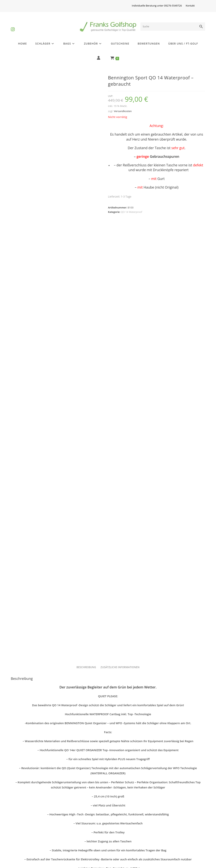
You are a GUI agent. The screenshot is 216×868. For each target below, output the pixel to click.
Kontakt (190, 6)
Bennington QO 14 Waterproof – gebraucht (108, 779)
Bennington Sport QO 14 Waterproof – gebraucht (42, 783)
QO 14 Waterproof (131, 212)
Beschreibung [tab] (86, 374)
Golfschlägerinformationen (33, 836)
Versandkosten (123, 111)
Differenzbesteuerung (29, 827)
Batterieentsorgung (27, 845)
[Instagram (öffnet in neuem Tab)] (13, 26)
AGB (163, 827)
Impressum (70, 827)
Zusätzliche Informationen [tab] (120, 374)
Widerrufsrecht (73, 836)
